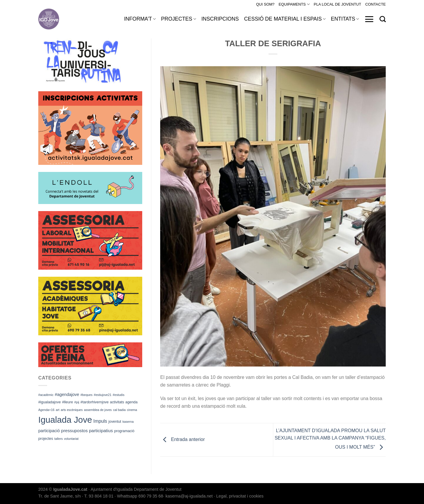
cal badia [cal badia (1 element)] (119, 410)
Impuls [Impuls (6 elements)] (100, 421)
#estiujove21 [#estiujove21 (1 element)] (103, 395)
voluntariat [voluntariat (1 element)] (71, 439)
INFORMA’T (140, 19)
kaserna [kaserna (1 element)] (128, 422)
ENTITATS (345, 19)
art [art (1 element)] (57, 410)
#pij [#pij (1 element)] (77, 402)
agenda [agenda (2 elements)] (131, 402)
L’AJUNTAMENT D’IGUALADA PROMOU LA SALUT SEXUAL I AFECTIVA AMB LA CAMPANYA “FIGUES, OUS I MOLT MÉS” (330, 439)
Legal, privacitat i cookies (240, 496)
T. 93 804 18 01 (99, 496)
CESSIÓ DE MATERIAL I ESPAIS (285, 19)
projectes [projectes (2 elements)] (46, 439)
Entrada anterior (182, 440)
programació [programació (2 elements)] (124, 431)
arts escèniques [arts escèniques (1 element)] (72, 410)
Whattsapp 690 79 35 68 (140, 496)
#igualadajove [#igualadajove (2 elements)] (49, 402)
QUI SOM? (265, 4)
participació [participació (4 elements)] (49, 431)
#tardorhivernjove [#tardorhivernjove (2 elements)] (95, 402)
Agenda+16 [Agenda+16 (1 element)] (46, 410)
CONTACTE (376, 4)
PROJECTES (179, 19)
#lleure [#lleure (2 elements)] (68, 402)
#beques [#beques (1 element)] (86, 395)
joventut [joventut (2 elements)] (115, 422)
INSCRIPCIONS (220, 19)
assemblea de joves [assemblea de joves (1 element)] (98, 410)
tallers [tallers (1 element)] (59, 439)
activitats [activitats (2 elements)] (117, 402)
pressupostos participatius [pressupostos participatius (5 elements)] (87, 431)
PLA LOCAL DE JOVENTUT (338, 4)
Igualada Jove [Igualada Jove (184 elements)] (65, 420)
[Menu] (369, 19)
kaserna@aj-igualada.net (189, 496)
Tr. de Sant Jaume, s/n (59, 496)
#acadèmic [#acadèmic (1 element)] (46, 395)
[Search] (383, 19)
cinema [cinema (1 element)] (132, 410)
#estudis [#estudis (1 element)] (119, 395)
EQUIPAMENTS (294, 4)
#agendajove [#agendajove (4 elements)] (67, 394)
